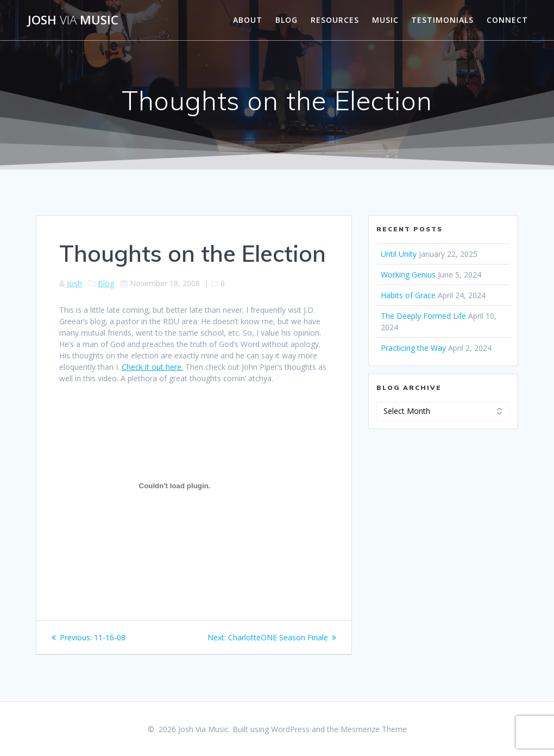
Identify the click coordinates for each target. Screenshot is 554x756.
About (248, 20)
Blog (287, 20)
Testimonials (442, 20)
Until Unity (399, 254)
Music (385, 20)
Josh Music (73, 20)
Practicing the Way (413, 348)
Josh (74, 283)
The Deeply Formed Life (423, 316)
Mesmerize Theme (374, 729)
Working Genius (408, 275)
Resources (335, 20)
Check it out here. (152, 367)
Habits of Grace (408, 295)
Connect (507, 20)
